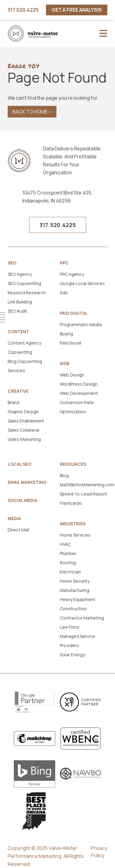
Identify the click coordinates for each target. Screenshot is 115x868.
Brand (13, 402)
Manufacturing (75, 590)
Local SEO (19, 464)
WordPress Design (79, 384)
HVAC (65, 544)
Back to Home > (32, 112)
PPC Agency (72, 274)
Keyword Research (27, 293)
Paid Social (71, 343)
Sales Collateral (23, 430)
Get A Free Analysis (77, 10)
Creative (18, 391)
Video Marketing (24, 439)
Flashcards (71, 503)
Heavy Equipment (78, 599)
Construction (73, 609)
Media (14, 519)
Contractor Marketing (82, 618)
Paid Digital (74, 313)
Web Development (79, 393)
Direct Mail (18, 530)
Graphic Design (23, 412)
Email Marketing (27, 482)
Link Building (20, 302)
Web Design (72, 375)
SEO (12, 263)
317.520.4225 (23, 10)
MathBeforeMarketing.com (87, 485)
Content (18, 332)
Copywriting (20, 352)
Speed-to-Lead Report (83, 494)
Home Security (75, 581)
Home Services (75, 535)
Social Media (23, 500)
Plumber (68, 553)
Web (65, 364)
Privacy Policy (99, 852)
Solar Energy (72, 655)
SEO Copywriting (24, 283)
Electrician (70, 572)
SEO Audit (17, 311)
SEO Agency (20, 274)
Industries (73, 524)
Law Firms (70, 627)
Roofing (68, 563)
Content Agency (24, 343)
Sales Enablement (26, 421)
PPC (64, 263)
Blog (64, 475)
